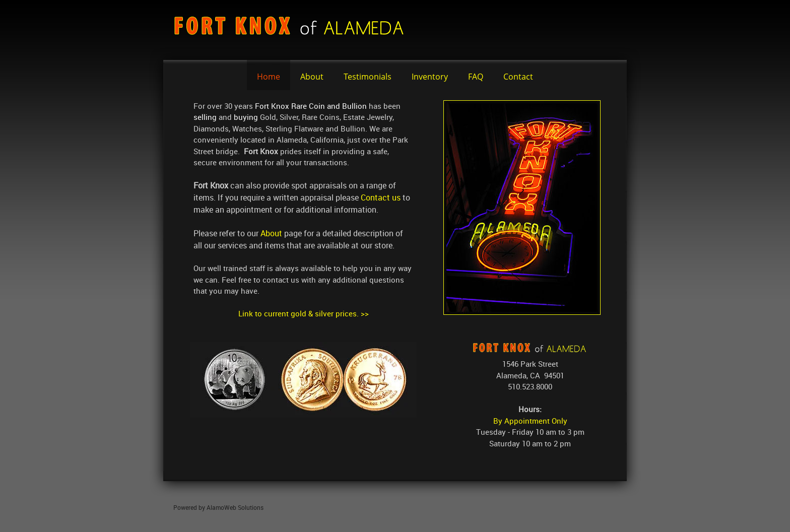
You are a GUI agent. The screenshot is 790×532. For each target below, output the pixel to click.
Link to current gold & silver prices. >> (304, 313)
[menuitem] (269, 75)
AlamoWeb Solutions (235, 507)
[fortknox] (294, 30)
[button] (303, 380)
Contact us (381, 197)
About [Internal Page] (271, 233)
